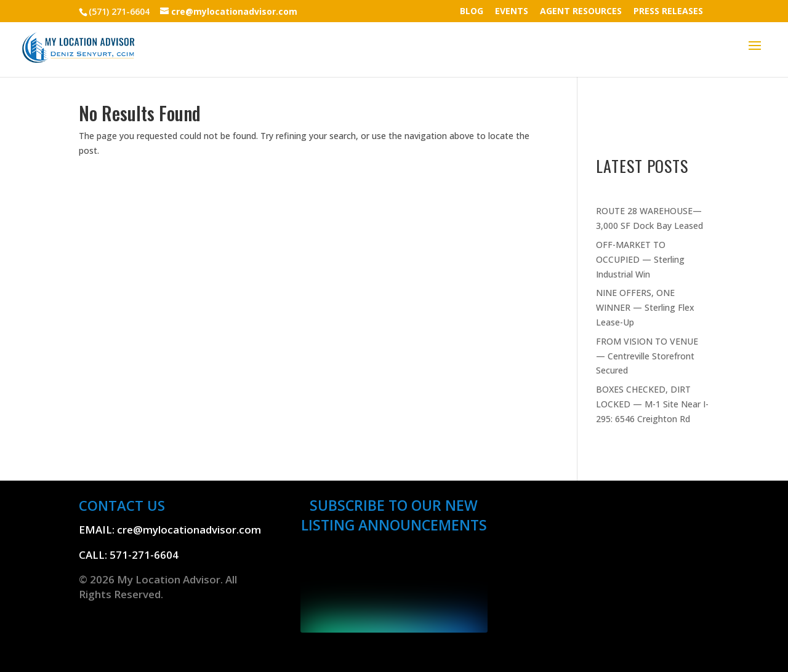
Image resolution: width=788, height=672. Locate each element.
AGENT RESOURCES (581, 12)
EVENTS (512, 12)
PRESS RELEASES (668, 12)
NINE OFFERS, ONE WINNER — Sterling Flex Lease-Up (645, 307)
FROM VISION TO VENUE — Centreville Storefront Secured (647, 356)
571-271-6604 (144, 555)
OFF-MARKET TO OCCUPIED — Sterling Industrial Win (640, 259)
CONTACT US (122, 505)
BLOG (472, 12)
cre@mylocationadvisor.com (189, 530)
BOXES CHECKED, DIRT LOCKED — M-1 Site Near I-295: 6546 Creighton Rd (652, 404)
